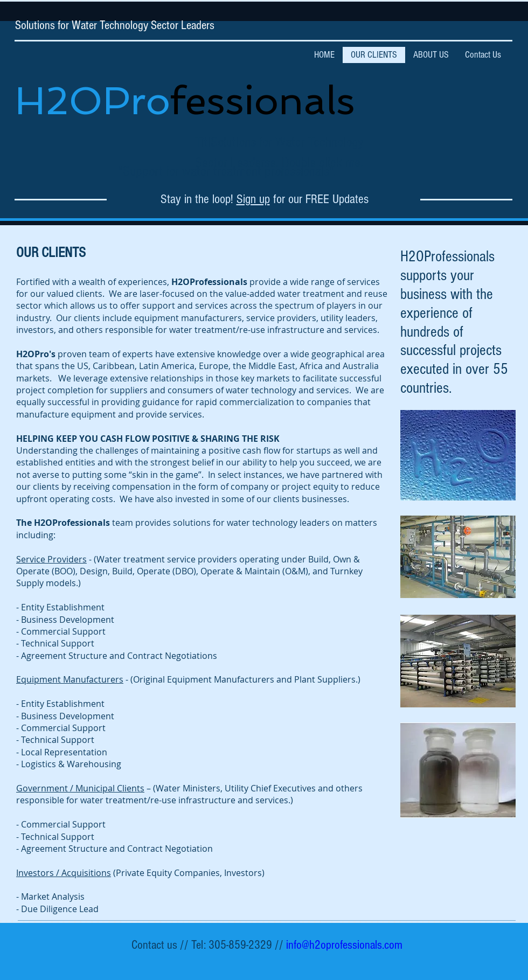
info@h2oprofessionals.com (344, 945)
